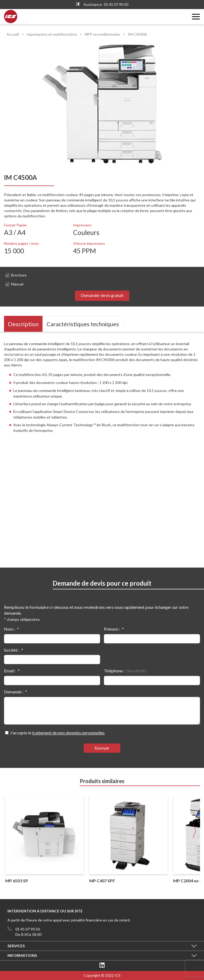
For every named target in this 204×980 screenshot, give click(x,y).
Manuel (14, 284)
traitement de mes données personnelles (68, 733)
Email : (10, 671)
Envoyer (102, 748)
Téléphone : (114, 671)
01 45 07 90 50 (116, 4)
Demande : (14, 692)
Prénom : (112, 629)
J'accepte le (57, 733)
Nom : (10, 629)
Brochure (16, 275)
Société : (12, 650)
